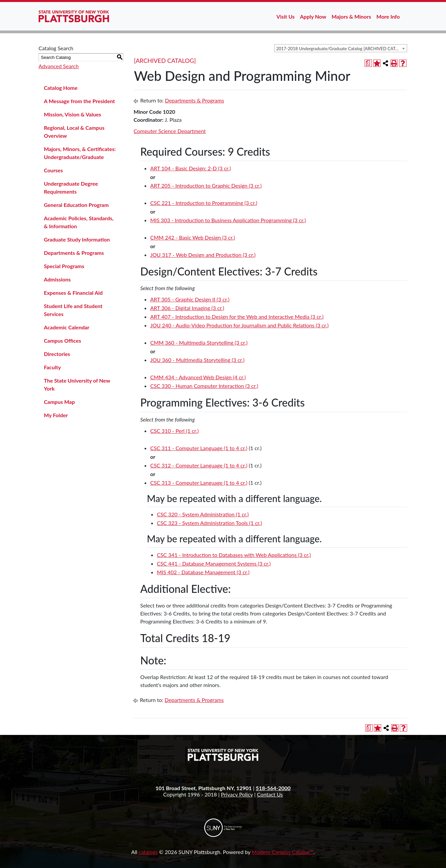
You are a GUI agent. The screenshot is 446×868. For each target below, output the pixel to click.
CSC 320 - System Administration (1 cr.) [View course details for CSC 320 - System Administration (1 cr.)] (203, 514)
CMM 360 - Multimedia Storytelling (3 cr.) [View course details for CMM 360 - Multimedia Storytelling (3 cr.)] (199, 343)
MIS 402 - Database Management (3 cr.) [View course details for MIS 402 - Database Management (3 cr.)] (203, 572)
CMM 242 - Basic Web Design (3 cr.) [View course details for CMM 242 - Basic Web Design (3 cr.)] (193, 237)
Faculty (52, 367)
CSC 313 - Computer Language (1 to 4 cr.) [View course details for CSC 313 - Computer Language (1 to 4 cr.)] (199, 483)
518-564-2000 (273, 788)
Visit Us (286, 16)
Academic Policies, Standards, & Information (79, 222)
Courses (53, 170)
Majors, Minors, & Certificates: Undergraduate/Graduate (80, 153)
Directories (57, 354)
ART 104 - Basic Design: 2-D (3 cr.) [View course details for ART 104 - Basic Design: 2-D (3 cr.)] (191, 168)
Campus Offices (62, 341)
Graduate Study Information (77, 239)
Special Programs (64, 266)
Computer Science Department (170, 131)
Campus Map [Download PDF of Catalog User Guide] (59, 402)
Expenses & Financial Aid (73, 293)
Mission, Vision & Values (72, 114)
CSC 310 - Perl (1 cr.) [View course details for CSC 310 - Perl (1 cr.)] (174, 431)
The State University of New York (77, 384)
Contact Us (270, 794)
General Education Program (76, 205)
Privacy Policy (237, 794)
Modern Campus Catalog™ (283, 852)
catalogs (148, 852)
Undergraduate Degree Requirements (71, 187)
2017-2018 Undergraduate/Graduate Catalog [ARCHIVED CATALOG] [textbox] (341, 49)
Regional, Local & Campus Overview (74, 132)
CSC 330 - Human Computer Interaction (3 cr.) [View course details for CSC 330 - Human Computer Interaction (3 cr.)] (204, 386)
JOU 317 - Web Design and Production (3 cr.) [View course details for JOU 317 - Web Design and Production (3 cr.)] (203, 255)
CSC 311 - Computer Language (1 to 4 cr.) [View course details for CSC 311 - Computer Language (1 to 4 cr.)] (199, 448)
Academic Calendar (67, 327)
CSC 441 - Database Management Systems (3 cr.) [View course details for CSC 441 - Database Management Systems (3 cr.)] (214, 563)
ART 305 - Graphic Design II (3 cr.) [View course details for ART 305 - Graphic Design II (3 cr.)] (190, 299)
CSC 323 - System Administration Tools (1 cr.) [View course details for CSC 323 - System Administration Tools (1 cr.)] (209, 523)
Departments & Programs (74, 253)
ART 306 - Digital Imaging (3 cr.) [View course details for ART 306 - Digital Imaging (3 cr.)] (187, 308)
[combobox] (341, 48)
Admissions (57, 279)
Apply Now (313, 16)
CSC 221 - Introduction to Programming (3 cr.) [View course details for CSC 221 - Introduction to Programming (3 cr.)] (204, 203)
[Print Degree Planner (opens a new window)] (368, 63)
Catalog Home (61, 88)
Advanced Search (59, 66)
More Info (388, 16)
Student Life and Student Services (73, 310)
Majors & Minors (351, 16)
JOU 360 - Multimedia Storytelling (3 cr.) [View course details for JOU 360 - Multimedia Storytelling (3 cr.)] (197, 360)
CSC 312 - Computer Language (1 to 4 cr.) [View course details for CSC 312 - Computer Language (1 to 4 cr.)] (199, 465)
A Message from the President (79, 101)
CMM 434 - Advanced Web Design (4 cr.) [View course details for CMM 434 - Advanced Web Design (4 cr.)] (198, 377)
